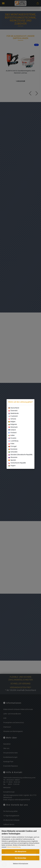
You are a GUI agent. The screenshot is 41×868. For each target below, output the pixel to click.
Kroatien (12, 438)
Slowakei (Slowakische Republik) (20, 455)
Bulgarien (13, 424)
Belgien (12, 422)
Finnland (12, 433)
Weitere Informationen (21, 864)
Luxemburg (13, 441)
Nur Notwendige (20, 858)
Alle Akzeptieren (20, 852)
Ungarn (12, 466)
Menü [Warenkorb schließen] (3, 3)
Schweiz (12, 419)
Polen (11, 444)
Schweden (13, 452)
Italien (11, 435)
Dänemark (13, 427)
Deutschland (14, 408)
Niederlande (13, 413)
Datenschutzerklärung (14, 847)
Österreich (13, 411)
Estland (12, 430)
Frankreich (13, 416)
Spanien (12, 460)
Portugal (12, 446)
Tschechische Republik (17, 463)
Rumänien (13, 449)
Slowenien (13, 457)
